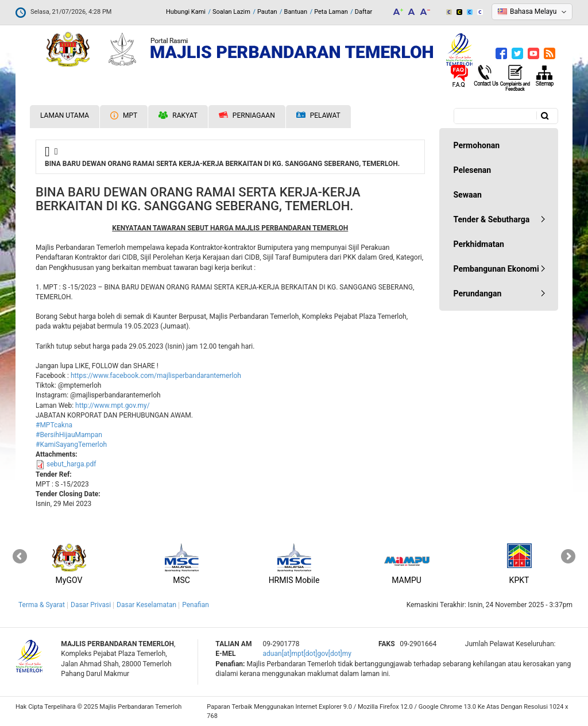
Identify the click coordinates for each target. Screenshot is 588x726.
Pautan (267, 12)
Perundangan (478, 294)
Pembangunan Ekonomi (496, 269)
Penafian (196, 605)
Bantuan (296, 12)
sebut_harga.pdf (71, 464)
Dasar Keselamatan (146, 605)
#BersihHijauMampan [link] (69, 435)
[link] (156, 376)
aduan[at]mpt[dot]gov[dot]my (307, 654)
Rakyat (178, 115)
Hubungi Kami (186, 12)
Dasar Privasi (91, 605)
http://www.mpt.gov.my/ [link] (113, 406)
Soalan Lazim (231, 12)
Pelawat (318, 116)
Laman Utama (65, 115)
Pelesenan (473, 170)
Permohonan (477, 145)
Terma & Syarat (42, 605)
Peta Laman (331, 12)
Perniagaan (247, 115)
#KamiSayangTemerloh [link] (71, 445)
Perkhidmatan (479, 244)
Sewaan (468, 195)
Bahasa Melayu (533, 11)
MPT (124, 115)
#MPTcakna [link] (54, 425)
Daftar (363, 12)
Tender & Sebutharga (492, 219)
